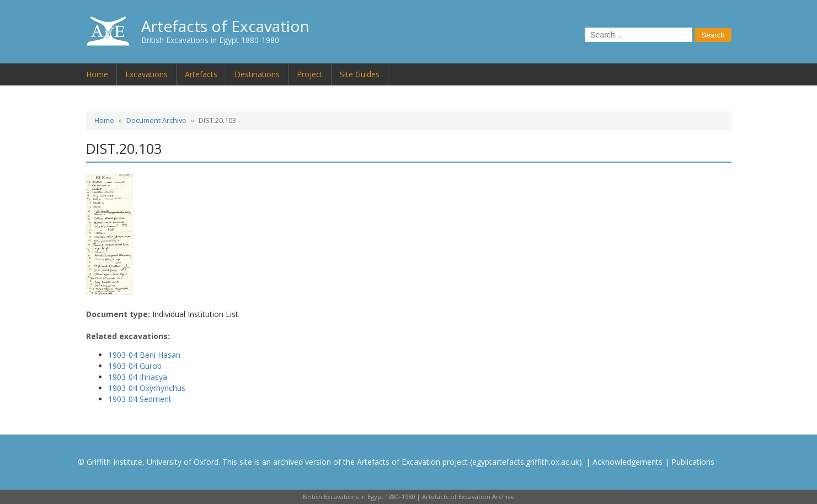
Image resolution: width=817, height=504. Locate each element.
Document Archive (156, 120)
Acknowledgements (628, 462)
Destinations (257, 74)
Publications (693, 462)
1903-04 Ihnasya (138, 377)
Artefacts (201, 74)
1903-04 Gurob (135, 366)
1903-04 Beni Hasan (144, 355)
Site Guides (360, 74)
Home (97, 74)
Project (310, 74)
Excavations (146, 74)
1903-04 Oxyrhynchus (147, 388)
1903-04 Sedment (140, 399)
